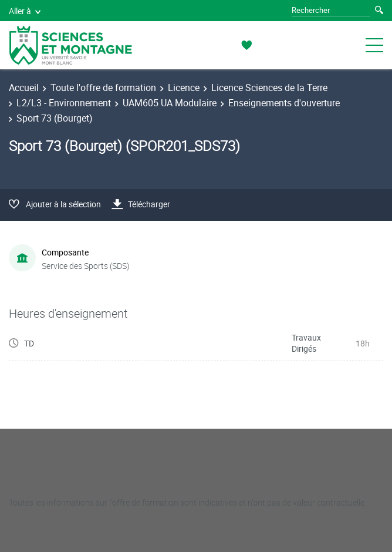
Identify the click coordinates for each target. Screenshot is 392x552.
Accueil (24, 87)
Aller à (25, 11)
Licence (184, 87)
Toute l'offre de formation (103, 87)
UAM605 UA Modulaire (170, 103)
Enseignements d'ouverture (284, 103)
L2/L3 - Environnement (64, 103)
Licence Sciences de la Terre (269, 87)
